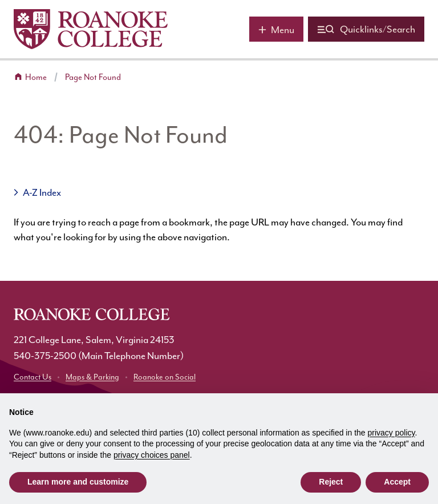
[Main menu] (276, 29)
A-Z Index (42, 192)
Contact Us (33, 377)
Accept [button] (397, 482)
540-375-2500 (45, 356)
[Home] (91, 29)
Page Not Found (93, 77)
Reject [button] (331, 482)
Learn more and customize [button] (78, 482)
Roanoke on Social (165, 377)
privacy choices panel (152, 455)
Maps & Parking (92, 377)
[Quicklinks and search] (366, 29)
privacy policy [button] (392, 433)
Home (36, 77)
